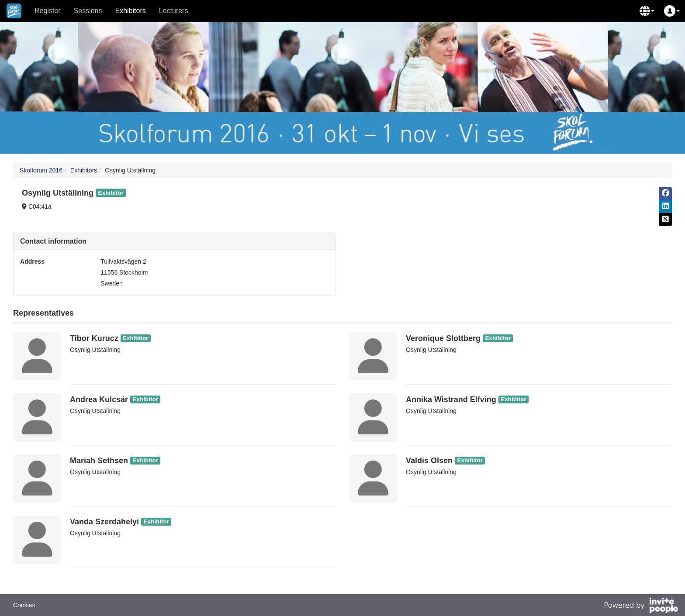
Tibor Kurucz (94, 338)
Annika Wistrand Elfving (451, 399)
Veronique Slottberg (443, 338)
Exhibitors (131, 11)
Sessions (88, 11)
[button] (647, 11)
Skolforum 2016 (41, 170)
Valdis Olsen (429, 461)
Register (48, 11)
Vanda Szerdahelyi (104, 522)
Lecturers (174, 11)
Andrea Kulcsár (99, 399)
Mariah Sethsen (99, 461)
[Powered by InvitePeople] (641, 606)
